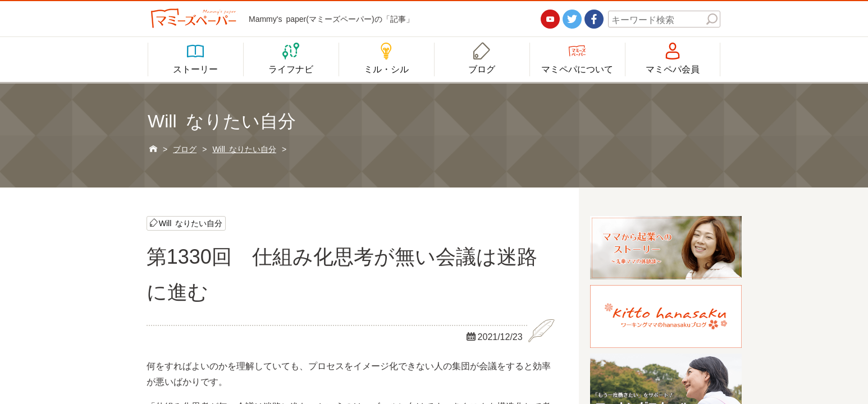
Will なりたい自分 (191, 223)
